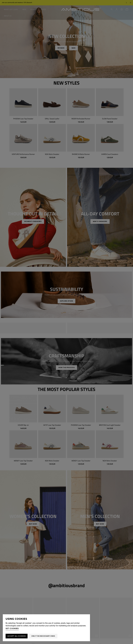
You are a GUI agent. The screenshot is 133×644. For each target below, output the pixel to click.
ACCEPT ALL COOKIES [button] (17, 636)
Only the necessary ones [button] (43, 636)
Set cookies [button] (12, 628)
